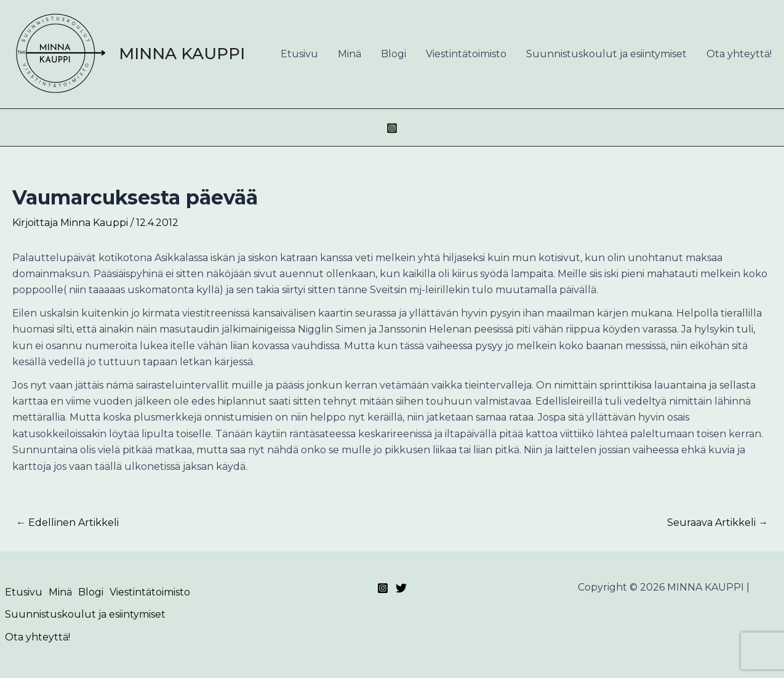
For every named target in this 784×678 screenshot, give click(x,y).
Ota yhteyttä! (739, 54)
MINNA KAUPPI (182, 54)
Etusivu (299, 54)
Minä (350, 54)
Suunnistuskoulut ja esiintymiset (606, 54)
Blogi (394, 54)
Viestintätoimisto (466, 54)
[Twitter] (401, 588)
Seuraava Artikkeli (718, 523)
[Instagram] (392, 128)
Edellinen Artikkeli (67, 523)
